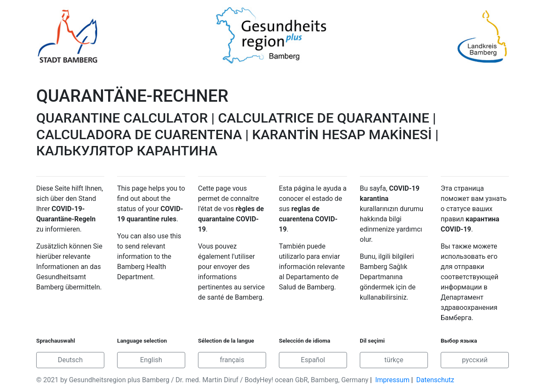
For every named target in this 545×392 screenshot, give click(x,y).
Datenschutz (435, 380)
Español (313, 360)
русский (475, 360)
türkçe (394, 360)
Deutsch (70, 360)
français (232, 360)
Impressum (392, 380)
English (151, 360)
